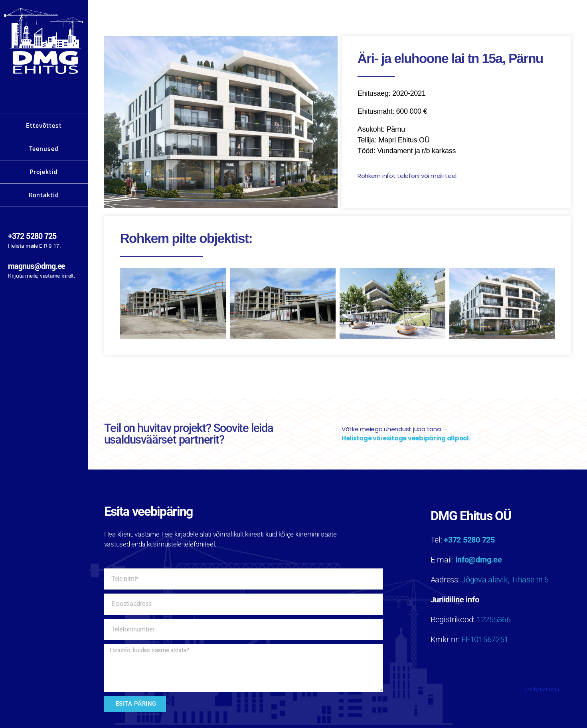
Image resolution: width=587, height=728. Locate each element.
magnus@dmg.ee (36, 266)
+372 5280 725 (32, 236)
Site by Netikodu (542, 690)
